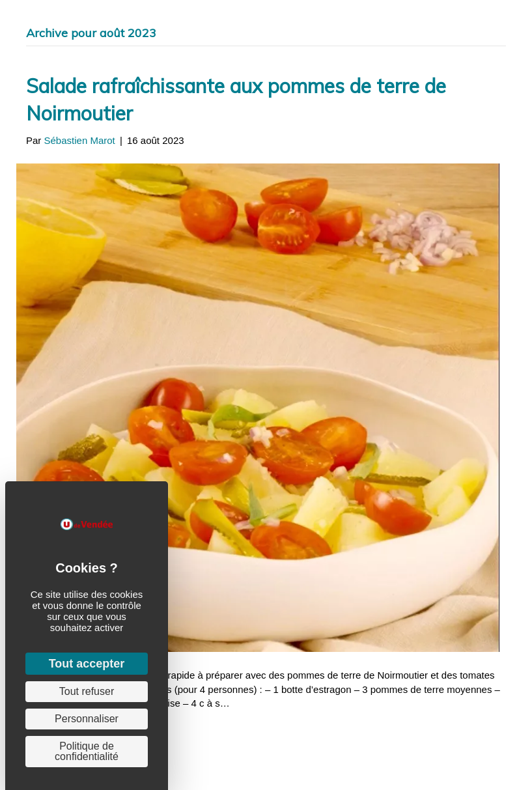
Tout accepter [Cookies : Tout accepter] (87, 664)
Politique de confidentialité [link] (87, 751)
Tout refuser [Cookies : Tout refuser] (87, 691)
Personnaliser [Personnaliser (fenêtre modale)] (87, 719)
